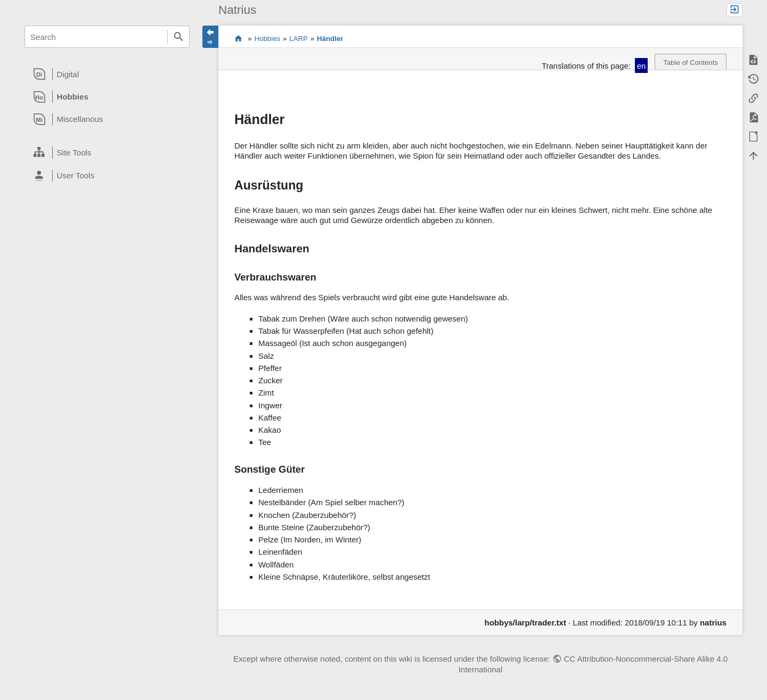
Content (238, 39)
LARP (298, 39)
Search (178, 37)
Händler (330, 39)
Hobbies (267, 39)
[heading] (107, 74)
